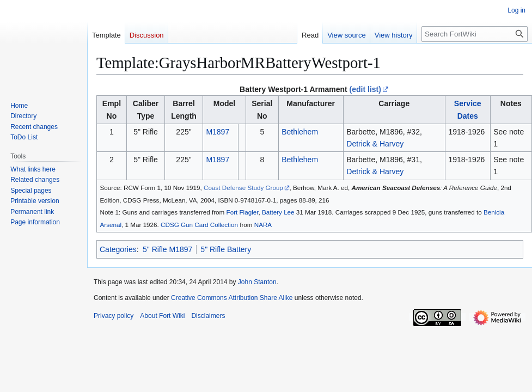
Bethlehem (300, 132)
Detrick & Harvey (375, 144)
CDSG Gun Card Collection (199, 225)
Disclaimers (208, 316)
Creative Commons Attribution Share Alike (232, 298)
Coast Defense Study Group (243, 188)
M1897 (218, 132)
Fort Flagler (243, 212)
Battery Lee (278, 212)
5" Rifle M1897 (167, 249)
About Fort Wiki (162, 316)
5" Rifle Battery (226, 249)
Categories (118, 249)
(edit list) (365, 89)
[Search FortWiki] (475, 34)
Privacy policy (114, 316)
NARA (263, 225)
